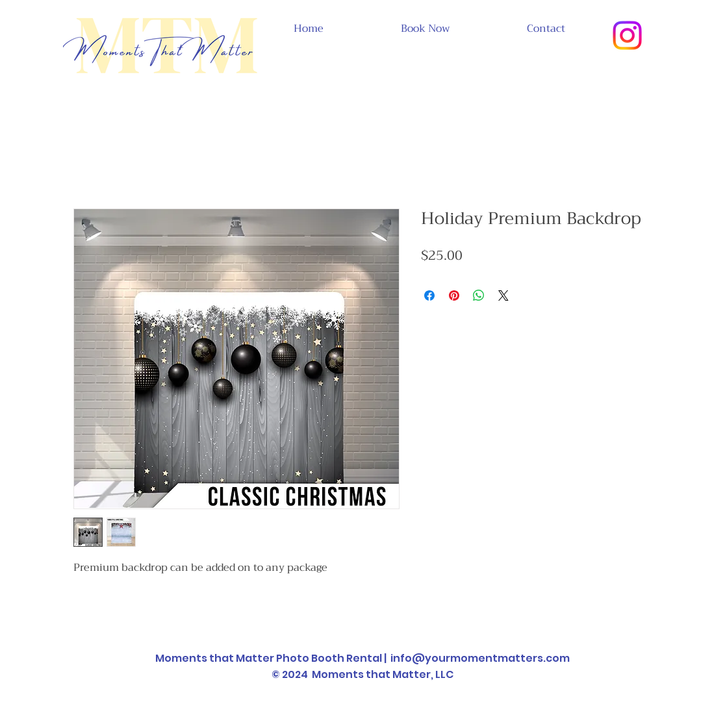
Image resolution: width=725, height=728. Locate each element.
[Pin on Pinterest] (454, 295)
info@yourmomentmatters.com (480, 658)
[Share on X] (503, 295)
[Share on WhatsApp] (479, 295)
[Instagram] (627, 35)
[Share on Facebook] (429, 295)
